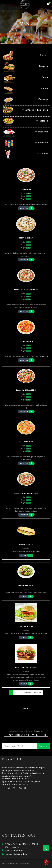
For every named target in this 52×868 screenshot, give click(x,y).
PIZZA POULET (26, 189)
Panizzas (41, 99)
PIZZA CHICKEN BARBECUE (26, 290)
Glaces (43, 153)
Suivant (27, 693)
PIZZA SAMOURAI (26, 442)
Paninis (42, 88)
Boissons (41, 143)
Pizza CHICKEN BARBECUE (26, 493)
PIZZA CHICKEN (26, 238)
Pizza (42, 55)
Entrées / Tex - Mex (35, 110)
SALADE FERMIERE (26, 586)
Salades (42, 121)
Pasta (43, 77)
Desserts (41, 132)
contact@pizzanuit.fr (16, 854)
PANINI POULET (26, 545)
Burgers (42, 66)
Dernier (38, 693)
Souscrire (44, 746)
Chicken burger (26, 627)
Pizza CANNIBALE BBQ (26, 390)
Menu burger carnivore (26, 668)
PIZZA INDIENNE (26, 341)
